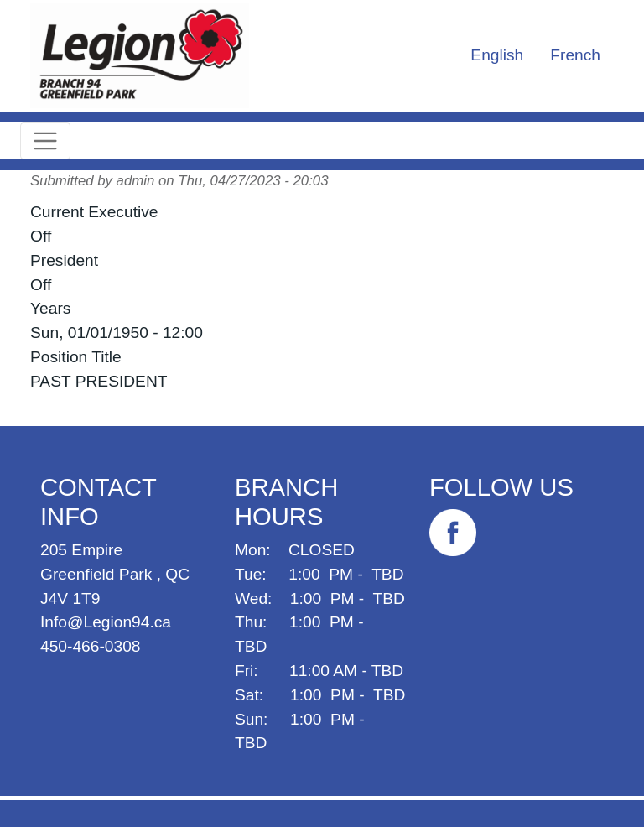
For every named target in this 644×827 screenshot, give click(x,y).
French (575, 55)
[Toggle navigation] (45, 141)
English (497, 55)
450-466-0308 (91, 646)
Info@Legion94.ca (106, 622)
